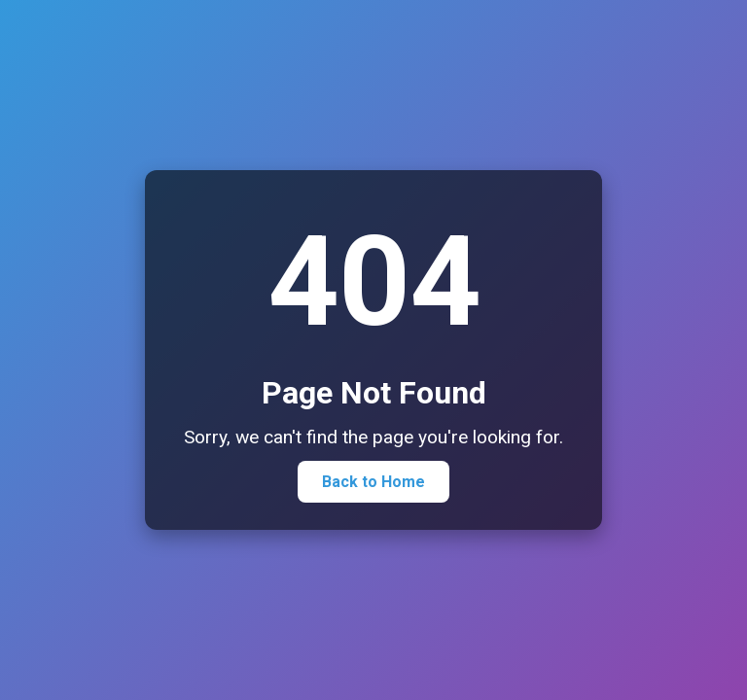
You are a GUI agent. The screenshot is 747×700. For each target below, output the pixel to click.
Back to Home (373, 482)
